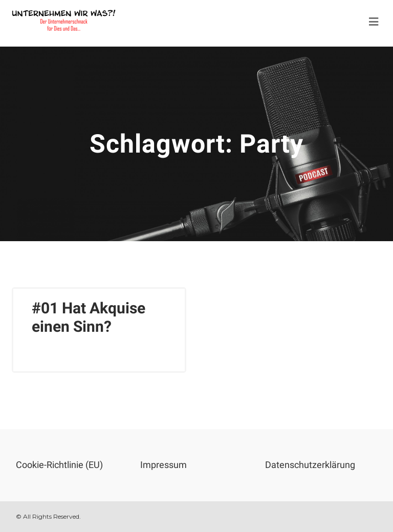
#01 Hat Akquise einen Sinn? (89, 317)
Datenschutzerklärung (310, 465)
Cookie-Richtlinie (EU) (59, 465)
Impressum (163, 465)
